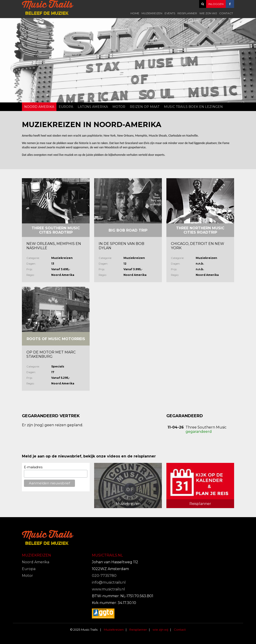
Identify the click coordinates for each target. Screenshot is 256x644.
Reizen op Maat (145, 107)
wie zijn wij (208, 13)
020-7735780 (104, 576)
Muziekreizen (152, 13)
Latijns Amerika (93, 107)
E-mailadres (33, 467)
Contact (226, 13)
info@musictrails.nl (109, 582)
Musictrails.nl (107, 555)
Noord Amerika (39, 107)
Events (170, 13)
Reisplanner (187, 13)
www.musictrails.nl (108, 589)
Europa (66, 107)
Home (135, 13)
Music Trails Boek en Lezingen (193, 107)
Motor (119, 107)
